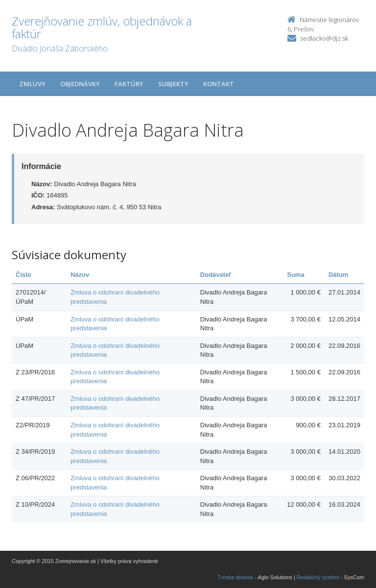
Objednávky (80, 84)
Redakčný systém (318, 577)
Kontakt (219, 84)
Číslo (23, 275)
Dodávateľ (216, 275)
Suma (295, 275)
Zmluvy (32, 84)
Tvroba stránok (235, 577)
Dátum (338, 275)
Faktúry (129, 84)
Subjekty (173, 84)
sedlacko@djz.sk (324, 38)
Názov (80, 275)
